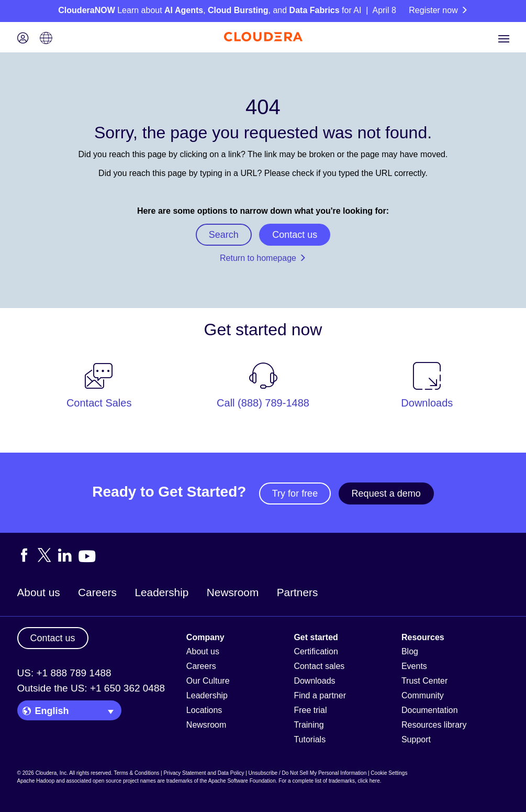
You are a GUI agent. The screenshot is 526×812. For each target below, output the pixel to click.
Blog (410, 651)
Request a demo (386, 493)
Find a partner (320, 695)
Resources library (434, 725)
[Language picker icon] (46, 39)
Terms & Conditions (137, 773)
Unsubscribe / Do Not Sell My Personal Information (308, 773)
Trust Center (424, 681)
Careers (97, 592)
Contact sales (319, 666)
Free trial (310, 710)
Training (309, 725)
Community (423, 695)
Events (414, 666)
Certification (316, 651)
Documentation (430, 710)
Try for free (295, 493)
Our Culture (208, 681)
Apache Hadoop (36, 781)
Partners (298, 592)
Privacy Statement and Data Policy (204, 773)
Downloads (314, 681)
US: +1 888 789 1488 (64, 673)
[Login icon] (23, 39)
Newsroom (233, 592)
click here (368, 781)
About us (39, 592)
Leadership (161, 592)
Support (416, 739)
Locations (204, 710)
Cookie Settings (389, 773)
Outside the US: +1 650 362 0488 (91, 688)
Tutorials (310, 739)
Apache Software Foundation (242, 781)
